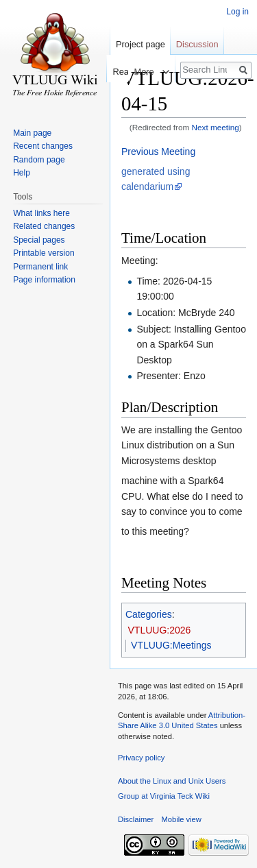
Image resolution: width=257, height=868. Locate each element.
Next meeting (216, 127)
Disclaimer (136, 819)
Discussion (197, 44)
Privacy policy (141, 758)
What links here (41, 213)
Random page (39, 160)
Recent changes (43, 146)
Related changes (44, 226)
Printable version (44, 253)
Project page (140, 44)
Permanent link (40, 267)
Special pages (39, 240)
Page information (44, 280)
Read (113, 72)
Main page (32, 133)
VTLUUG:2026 (160, 630)
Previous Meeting (158, 152)
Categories (149, 614)
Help (22, 173)
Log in (237, 12)
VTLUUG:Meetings (171, 645)
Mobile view (181, 819)
